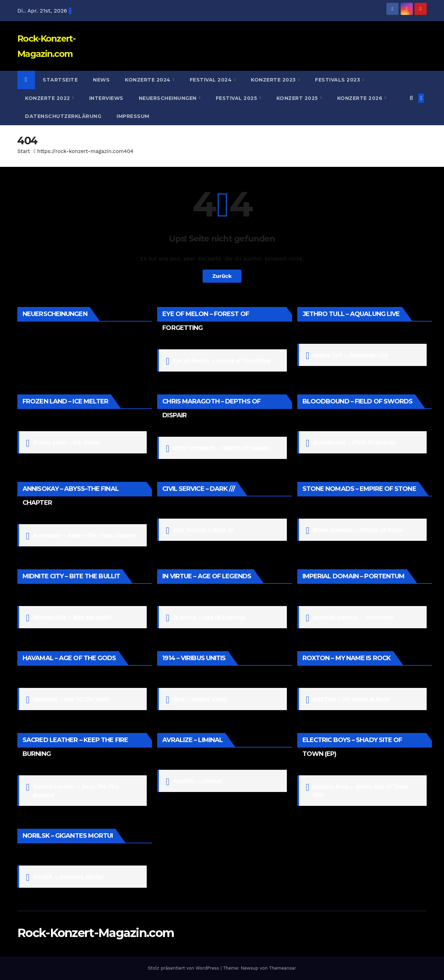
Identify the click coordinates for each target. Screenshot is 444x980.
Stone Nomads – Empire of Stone (358, 530)
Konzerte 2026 (361, 98)
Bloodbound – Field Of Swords (354, 442)
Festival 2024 (212, 80)
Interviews (106, 98)
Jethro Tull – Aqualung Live (350, 355)
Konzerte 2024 (148, 80)
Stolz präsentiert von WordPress (184, 968)
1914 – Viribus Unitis (200, 699)
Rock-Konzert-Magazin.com (96, 933)
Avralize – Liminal (197, 781)
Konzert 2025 (298, 98)
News (101, 80)
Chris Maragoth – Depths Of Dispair (221, 448)
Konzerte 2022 (48, 98)
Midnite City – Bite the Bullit (72, 617)
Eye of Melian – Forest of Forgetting (222, 360)
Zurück (222, 276)
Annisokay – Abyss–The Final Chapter (84, 535)
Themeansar (283, 968)
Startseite (60, 80)
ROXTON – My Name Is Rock (351, 699)
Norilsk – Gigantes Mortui (68, 876)
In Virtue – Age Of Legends (209, 617)
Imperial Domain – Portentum (353, 617)
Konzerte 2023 (274, 80)
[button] (411, 98)
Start (24, 151)
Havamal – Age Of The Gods (71, 699)
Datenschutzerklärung (63, 116)
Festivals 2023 (338, 80)
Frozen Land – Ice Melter (67, 442)
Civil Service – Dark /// (203, 530)
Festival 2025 (237, 98)
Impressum (133, 116)
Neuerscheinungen (169, 98)
